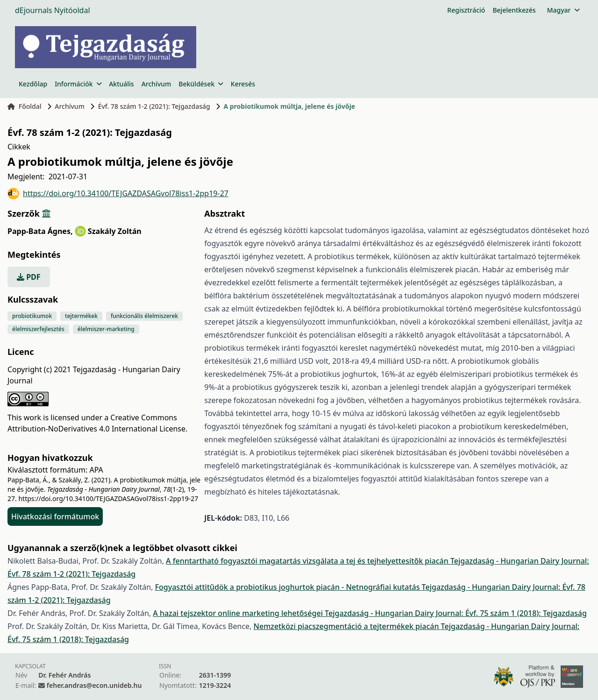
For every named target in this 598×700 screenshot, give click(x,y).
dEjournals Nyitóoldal (53, 10)
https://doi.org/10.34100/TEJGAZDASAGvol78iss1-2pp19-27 (118, 194)
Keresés (243, 84)
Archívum (157, 84)
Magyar (563, 10)
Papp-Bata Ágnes (40, 231)
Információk (78, 84)
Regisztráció (466, 10)
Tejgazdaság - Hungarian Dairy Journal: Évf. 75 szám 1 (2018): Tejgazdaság (456, 613)
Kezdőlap (33, 84)
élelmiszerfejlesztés (38, 329)
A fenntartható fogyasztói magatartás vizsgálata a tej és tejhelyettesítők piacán (308, 561)
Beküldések (201, 84)
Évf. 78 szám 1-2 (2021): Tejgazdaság (154, 106)
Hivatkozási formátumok (55, 516)
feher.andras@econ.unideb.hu (94, 685)
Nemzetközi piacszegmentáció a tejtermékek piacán (347, 626)
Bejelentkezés (514, 10)
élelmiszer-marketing (106, 329)
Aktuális (121, 84)
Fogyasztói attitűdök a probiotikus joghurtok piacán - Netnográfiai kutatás (288, 587)
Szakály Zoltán (115, 231)
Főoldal (25, 106)
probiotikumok (32, 316)
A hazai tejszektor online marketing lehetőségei (239, 613)
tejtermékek (81, 316)
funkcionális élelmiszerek (144, 316)
